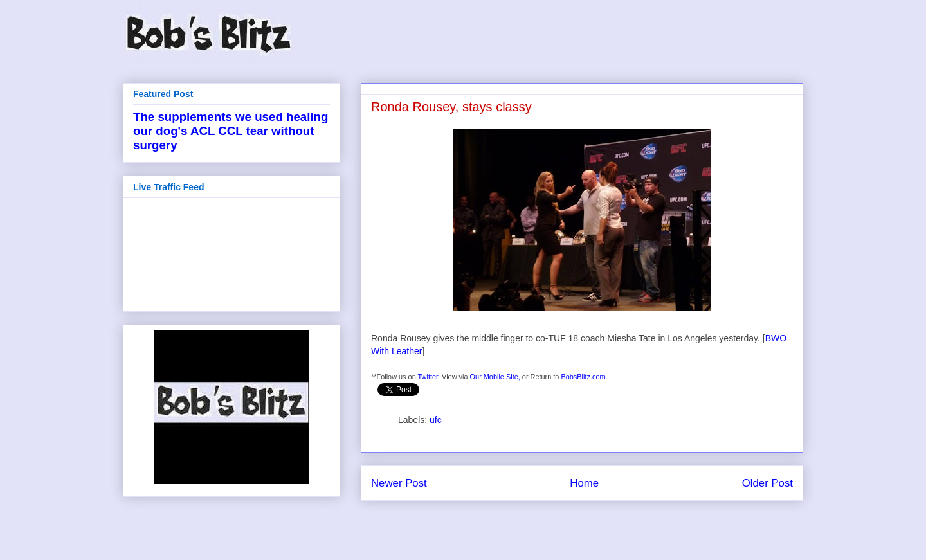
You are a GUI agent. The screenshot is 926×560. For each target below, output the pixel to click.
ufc (436, 420)
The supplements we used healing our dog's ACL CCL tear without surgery (231, 131)
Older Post (767, 483)
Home (584, 483)
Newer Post (399, 483)
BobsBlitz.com (583, 377)
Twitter (428, 377)
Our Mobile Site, (495, 377)
